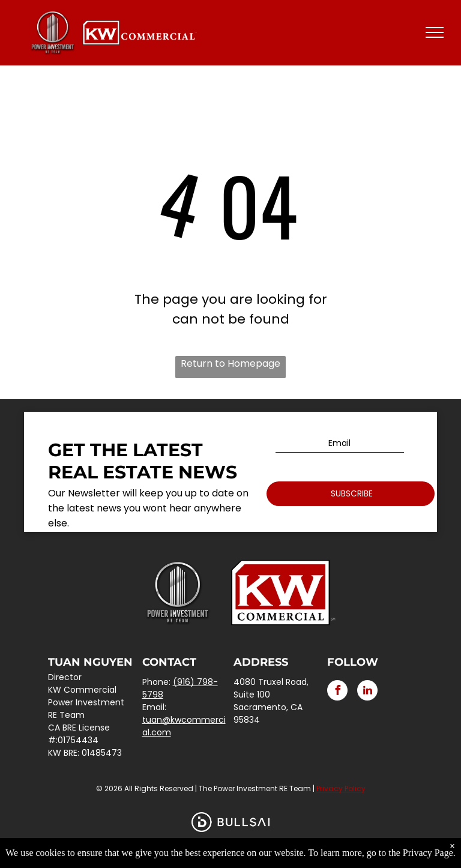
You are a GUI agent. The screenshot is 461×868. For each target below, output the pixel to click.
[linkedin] (367, 692)
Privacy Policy (341, 788)
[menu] (435, 32)
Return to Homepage (230, 363)
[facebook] (337, 692)
